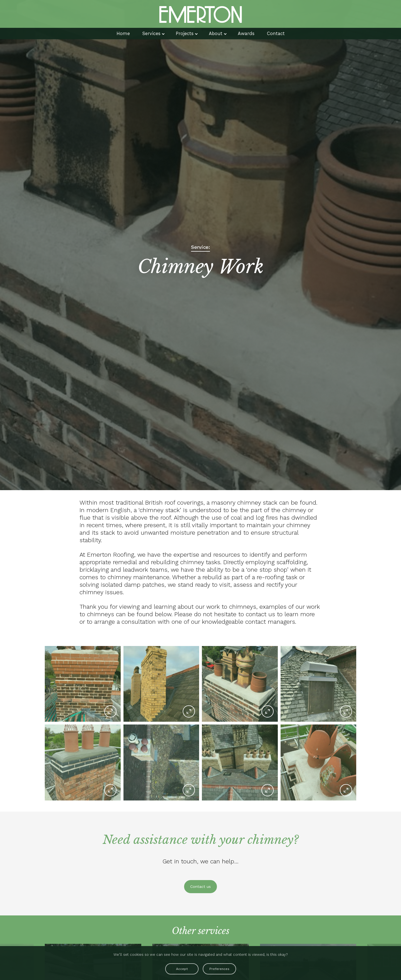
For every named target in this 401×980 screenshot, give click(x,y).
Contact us (200, 886)
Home (119, 34)
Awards (248, 34)
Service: (200, 247)
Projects (184, 34)
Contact (280, 34)
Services (148, 34)
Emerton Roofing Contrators (200, 14)
